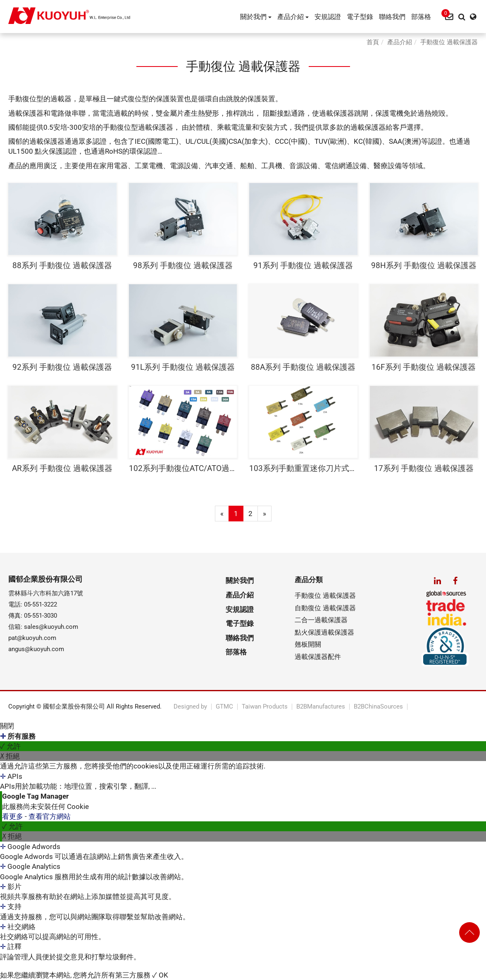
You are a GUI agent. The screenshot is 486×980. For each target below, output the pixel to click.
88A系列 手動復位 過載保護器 (303, 367)
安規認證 (328, 17)
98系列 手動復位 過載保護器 (183, 265)
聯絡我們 (392, 17)
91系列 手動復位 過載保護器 (303, 265)
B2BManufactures (321, 707)
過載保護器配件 (318, 657)
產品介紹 (293, 17)
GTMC (224, 707)
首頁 (373, 42)
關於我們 (256, 17)
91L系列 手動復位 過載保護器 (183, 367)
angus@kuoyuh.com (36, 649)
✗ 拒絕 (10, 756)
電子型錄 (360, 17)
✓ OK (160, 975)
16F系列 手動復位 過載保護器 (424, 367)
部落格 (421, 17)
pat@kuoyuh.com (32, 638)
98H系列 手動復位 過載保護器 (424, 265)
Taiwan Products (265, 707)
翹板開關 (308, 644)
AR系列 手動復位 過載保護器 (62, 468)
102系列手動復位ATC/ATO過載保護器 (183, 468)
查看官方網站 (50, 816)
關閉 (7, 726)
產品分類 (309, 580)
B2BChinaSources (378, 707)
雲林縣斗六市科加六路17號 (46, 593)
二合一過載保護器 (321, 620)
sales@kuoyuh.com (51, 627)
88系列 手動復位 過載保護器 (62, 265)
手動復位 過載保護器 (449, 42)
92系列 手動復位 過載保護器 (62, 367)
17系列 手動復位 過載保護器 (424, 468)
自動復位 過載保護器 (325, 608)
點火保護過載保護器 (324, 632)
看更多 (13, 816)
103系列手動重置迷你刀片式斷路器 (303, 468)
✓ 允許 (10, 746)
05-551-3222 (40, 604)
